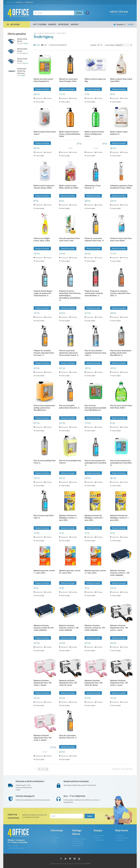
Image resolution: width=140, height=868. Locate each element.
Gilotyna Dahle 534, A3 (22, 60)
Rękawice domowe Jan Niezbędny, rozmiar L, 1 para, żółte (68, 518)
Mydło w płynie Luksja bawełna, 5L (119, 133)
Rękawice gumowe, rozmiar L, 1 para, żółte (44, 572)
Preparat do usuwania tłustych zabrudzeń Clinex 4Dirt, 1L (120, 293)
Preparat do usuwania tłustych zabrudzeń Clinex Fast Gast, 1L (44, 353)
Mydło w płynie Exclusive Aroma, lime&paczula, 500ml (94, 134)
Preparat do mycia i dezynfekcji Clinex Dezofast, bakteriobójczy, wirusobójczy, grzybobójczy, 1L (70, 296)
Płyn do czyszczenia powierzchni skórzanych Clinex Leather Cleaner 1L (69, 353)
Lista (44, 45)
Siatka (37, 45)
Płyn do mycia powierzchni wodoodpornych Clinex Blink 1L (95, 463)
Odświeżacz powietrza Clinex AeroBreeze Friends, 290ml (121, 187)
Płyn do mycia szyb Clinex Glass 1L (44, 517)
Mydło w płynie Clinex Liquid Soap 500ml (121, 80)
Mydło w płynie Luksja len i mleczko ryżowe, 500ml (44, 187)
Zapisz (90, 816)
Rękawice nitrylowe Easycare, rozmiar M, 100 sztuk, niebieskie (44, 628)
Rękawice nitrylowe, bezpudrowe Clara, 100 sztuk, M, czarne (68, 683)
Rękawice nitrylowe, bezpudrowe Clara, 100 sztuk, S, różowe (42, 738)
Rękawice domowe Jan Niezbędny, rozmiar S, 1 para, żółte (119, 518)
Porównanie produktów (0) (58, 45)
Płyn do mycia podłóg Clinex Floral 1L (45, 462)
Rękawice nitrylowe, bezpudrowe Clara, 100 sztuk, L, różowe (42, 683)
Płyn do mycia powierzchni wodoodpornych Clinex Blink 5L (121, 463)
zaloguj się (19, 2)
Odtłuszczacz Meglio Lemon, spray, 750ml (42, 239)
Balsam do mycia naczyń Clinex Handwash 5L (43, 80)
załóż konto (29, 2)
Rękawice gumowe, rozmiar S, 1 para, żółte (95, 572)
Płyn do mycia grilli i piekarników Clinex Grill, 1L (69, 407)
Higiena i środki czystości (47, 33)
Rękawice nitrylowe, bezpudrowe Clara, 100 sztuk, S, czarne (119, 683)
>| (47, 769)
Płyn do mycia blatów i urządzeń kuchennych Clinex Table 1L (95, 353)
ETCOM (88, 864)
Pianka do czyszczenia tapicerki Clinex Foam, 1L (94, 239)
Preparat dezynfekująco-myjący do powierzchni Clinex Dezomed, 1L (43, 293)
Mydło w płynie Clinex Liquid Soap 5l (45, 133)
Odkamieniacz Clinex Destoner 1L (93, 187)
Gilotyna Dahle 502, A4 (22, 40)
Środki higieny (61, 33)
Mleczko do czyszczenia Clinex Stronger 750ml (68, 80)
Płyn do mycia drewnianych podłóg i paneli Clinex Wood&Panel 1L (121, 353)
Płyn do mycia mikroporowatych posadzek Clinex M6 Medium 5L (95, 408)
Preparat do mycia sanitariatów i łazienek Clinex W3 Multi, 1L (94, 293)
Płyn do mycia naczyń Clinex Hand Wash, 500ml (121, 407)
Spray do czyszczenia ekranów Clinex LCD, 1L (68, 737)
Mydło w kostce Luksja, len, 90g (95, 80)
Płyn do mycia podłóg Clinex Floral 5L (70, 462)
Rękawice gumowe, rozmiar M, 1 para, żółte (70, 572)
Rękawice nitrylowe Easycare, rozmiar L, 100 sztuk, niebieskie (120, 573)
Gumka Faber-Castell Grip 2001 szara (22, 71)
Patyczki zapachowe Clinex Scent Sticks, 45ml (69, 239)
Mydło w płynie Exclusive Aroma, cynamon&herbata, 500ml (70, 134)
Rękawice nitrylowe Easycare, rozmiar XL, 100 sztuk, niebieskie (95, 628)
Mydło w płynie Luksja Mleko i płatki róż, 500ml (69, 187)
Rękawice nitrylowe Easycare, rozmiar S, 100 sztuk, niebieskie (69, 628)
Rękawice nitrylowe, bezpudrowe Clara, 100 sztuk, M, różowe (93, 683)
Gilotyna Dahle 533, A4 (22, 50)
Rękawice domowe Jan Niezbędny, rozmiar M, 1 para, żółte (94, 518)
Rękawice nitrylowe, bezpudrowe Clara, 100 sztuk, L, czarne (119, 628)
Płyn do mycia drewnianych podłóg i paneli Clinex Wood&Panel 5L (44, 408)
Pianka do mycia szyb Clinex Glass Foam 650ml (121, 239)
